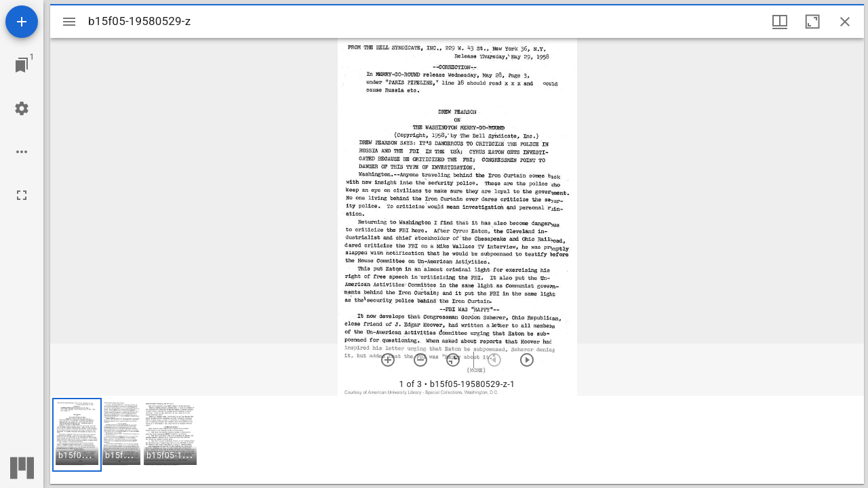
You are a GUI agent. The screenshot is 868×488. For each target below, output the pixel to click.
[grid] (457, 440)
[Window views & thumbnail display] (780, 22)
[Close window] (845, 22)
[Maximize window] (812, 22)
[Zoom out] (420, 360)
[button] (77, 435)
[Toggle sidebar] (69, 22)
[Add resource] (22, 22)
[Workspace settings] (22, 108)
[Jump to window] (22, 65)
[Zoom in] (388, 360)
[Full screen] (22, 195)
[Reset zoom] (453, 360)
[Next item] (527, 360)
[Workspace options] (22, 152)
